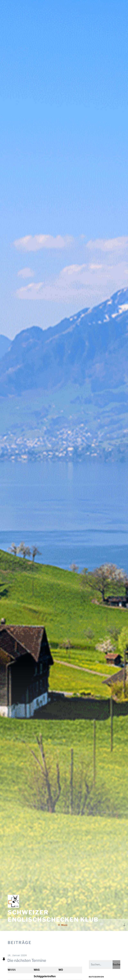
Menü (63, 925)
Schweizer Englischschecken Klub (53, 916)
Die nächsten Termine (27, 960)
